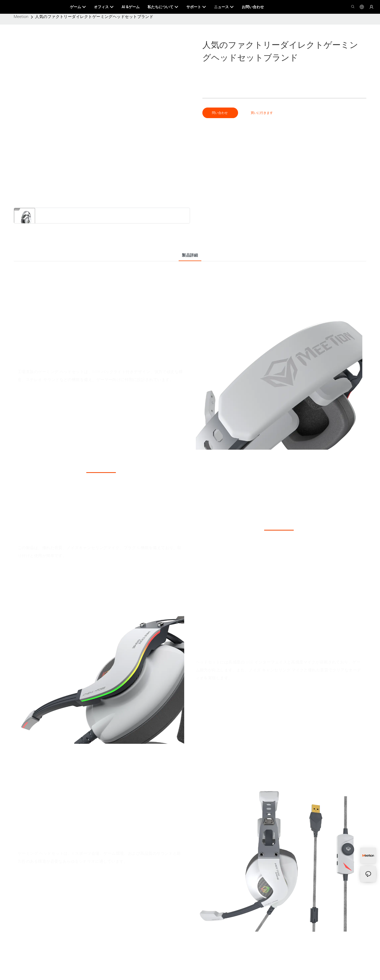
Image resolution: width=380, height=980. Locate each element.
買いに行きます (262, 113)
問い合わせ (220, 113)
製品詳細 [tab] (190, 255)
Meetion (21, 17)
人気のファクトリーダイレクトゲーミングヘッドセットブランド (94, 17)
